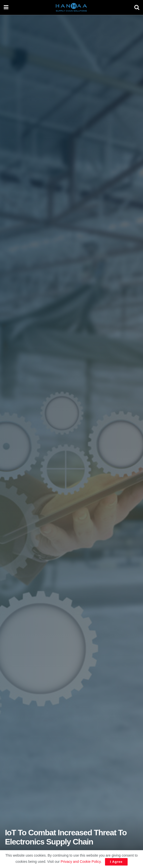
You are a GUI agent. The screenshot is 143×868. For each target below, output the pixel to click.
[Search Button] (137, 7)
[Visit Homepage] (71, 7)
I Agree (116, 862)
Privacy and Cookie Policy (81, 862)
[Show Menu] (6, 7)
